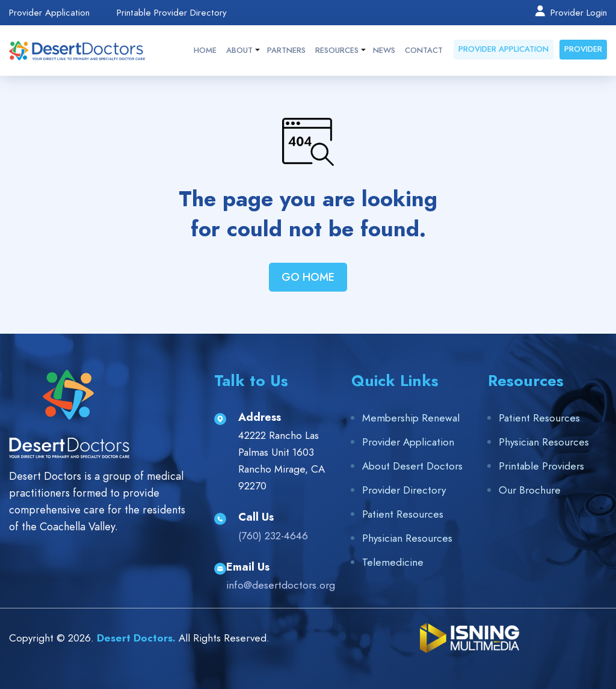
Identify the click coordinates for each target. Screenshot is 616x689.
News (384, 51)
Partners (286, 51)
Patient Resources (403, 514)
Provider (583, 49)
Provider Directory (404, 490)
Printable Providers (541, 466)
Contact (424, 51)
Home (205, 51)
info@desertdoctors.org (281, 585)
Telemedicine (393, 562)
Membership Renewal (411, 418)
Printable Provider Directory (172, 13)
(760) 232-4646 (273, 536)
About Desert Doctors (412, 466)
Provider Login (571, 12)
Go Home (308, 277)
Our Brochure (530, 490)
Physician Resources (407, 538)
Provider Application (49, 13)
